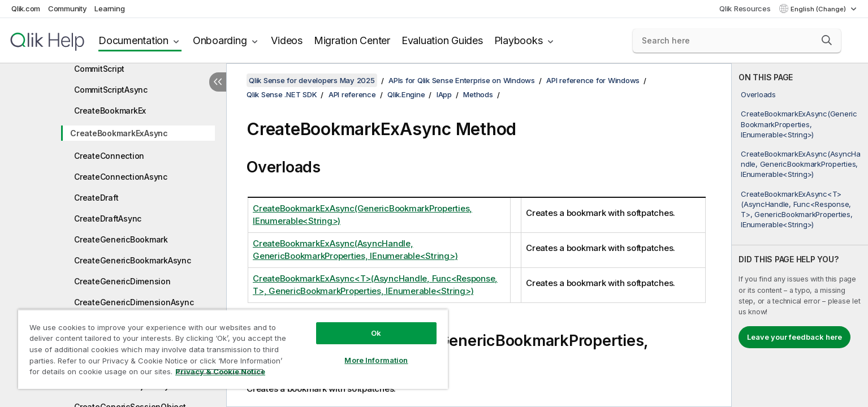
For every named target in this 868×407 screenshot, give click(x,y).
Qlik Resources (745, 8)
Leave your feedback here (794, 337)
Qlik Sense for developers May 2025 (312, 80)
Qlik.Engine (406, 94)
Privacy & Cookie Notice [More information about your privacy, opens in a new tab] (220, 371)
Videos (287, 40)
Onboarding (220, 40)
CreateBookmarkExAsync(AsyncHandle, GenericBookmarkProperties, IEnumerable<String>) (801, 164)
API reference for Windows (593, 80)
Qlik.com (26, 8)
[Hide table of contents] (218, 82)
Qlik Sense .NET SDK (282, 94)
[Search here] (737, 41)
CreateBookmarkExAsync (119, 133)
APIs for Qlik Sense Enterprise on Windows (462, 80)
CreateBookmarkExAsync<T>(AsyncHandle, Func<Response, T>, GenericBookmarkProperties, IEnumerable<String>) (797, 209)
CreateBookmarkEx (110, 111)
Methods (478, 94)
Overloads (758, 94)
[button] (827, 40)
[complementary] (800, 235)
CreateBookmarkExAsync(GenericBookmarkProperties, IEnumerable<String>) (799, 124)
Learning (109, 8)
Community (68, 8)
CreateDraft (96, 198)
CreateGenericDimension (122, 281)
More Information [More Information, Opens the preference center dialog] (376, 360)
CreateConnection (109, 156)
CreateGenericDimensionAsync (134, 302)
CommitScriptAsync (111, 90)
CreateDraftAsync (108, 218)
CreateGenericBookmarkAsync (133, 260)
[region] (233, 349)
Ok (376, 333)
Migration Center (352, 40)
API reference (352, 94)
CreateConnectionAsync (121, 177)
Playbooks (519, 40)
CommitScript (99, 69)
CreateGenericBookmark (121, 239)
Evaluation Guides (442, 40)
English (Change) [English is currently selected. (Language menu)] (819, 9)
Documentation (133, 40)
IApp (444, 94)
